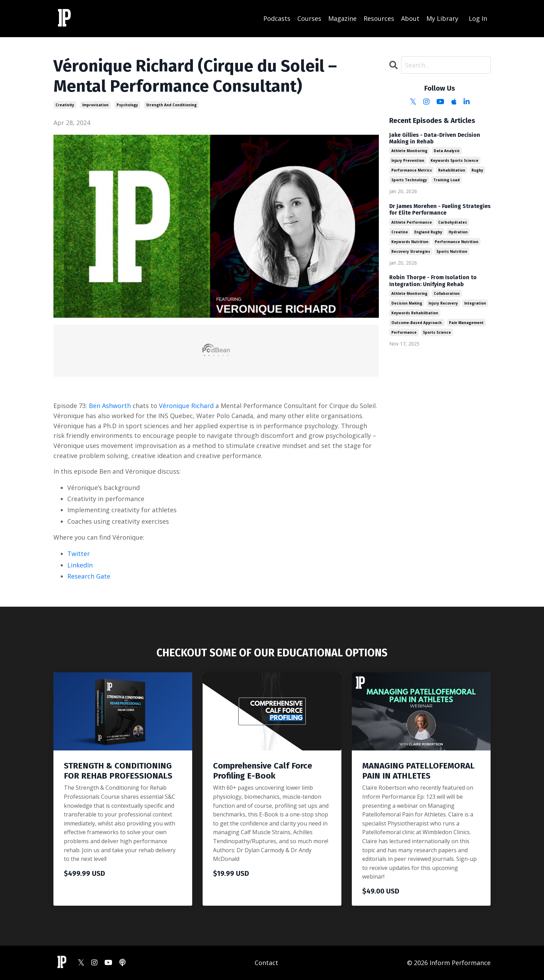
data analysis (447, 151)
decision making (407, 303)
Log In (478, 18)
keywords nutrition (410, 242)
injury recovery (443, 303)
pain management (466, 323)
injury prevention (408, 160)
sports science (437, 332)
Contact (266, 963)
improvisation (95, 105)
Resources (379, 18)
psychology (127, 105)
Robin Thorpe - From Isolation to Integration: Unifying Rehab (433, 281)
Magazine (342, 18)
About (410, 18)
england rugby (428, 232)
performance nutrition (457, 242)
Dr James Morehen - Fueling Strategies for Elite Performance (440, 209)
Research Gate (89, 576)
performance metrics (412, 170)
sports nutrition (452, 251)
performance (404, 332)
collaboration (447, 293)
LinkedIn (80, 565)
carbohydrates (453, 222)
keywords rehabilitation (415, 313)
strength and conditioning (171, 105)
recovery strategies (411, 251)
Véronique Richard (186, 406)
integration (475, 303)
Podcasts (277, 18)
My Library (442, 18)
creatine (400, 232)
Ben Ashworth (110, 406)
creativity (65, 105)
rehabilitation (452, 170)
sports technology (409, 180)
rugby (477, 170)
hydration (458, 232)
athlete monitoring (409, 151)
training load (447, 180)
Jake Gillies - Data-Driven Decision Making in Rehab (435, 138)
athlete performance (412, 222)
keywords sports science (454, 160)
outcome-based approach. (417, 323)
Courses (309, 18)
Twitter (79, 554)
